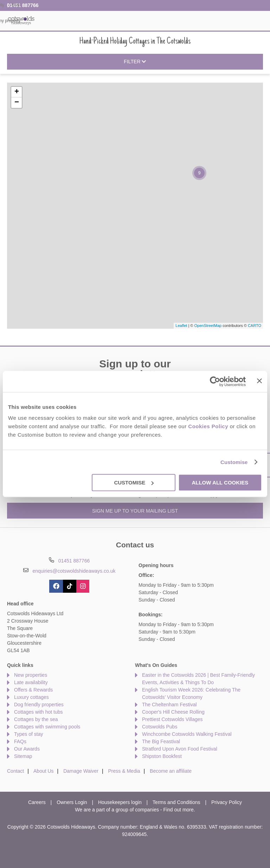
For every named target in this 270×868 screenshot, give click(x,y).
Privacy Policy (227, 802)
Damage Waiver (81, 771)
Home (47, 21)
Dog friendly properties (39, 705)
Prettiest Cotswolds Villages (172, 719)
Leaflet (181, 326)
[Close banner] (259, 381)
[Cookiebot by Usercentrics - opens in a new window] (215, 381)
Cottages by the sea (36, 719)
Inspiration (113, 21)
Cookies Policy (208, 426)
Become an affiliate (171, 771)
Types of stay (28, 734)
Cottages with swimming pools (47, 727)
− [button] (17, 103)
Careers (37, 802)
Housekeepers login (120, 802)
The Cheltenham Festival (169, 705)
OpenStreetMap (208, 326)
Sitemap (23, 756)
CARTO (255, 326)
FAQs (20, 741)
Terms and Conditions (176, 802)
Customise (234, 462)
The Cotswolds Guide (202, 21)
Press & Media (124, 771)
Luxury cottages (31, 697)
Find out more (178, 810)
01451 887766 (23, 5)
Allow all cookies (220, 483)
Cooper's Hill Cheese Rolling (173, 712)
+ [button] (17, 92)
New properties (31, 675)
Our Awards (27, 749)
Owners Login (72, 802)
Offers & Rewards (152, 21)
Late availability (31, 682)
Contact (15, 771)
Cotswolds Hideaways (21, 20)
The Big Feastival (161, 741)
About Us (44, 771)
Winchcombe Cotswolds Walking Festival (187, 734)
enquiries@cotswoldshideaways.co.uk (74, 571)
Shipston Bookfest (162, 756)
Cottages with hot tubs (38, 712)
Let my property (249, 21)
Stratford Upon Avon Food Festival (180, 749)
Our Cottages (78, 21)
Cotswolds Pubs (160, 727)
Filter (135, 62)
